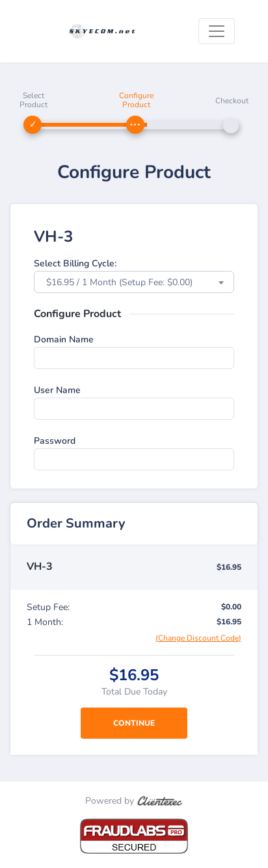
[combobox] (134, 282)
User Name (57, 390)
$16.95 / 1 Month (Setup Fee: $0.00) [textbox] (119, 282)
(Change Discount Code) (198, 638)
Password (55, 441)
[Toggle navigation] (217, 31)
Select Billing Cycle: (75, 263)
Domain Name (64, 339)
